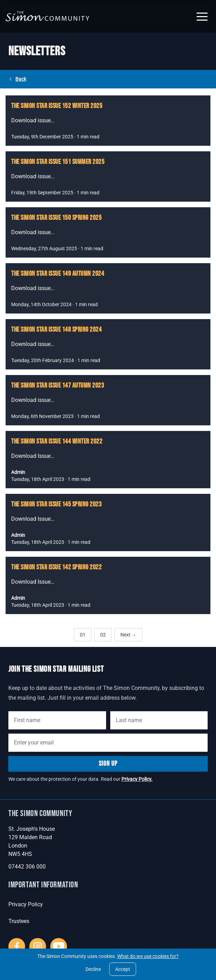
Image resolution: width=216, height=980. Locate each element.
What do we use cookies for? (148, 956)
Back (17, 79)
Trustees (19, 921)
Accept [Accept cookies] (123, 969)
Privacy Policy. (137, 779)
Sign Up (108, 764)
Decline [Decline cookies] (93, 969)
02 (103, 635)
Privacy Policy (26, 904)
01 (83, 635)
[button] (202, 16)
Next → (128, 635)
